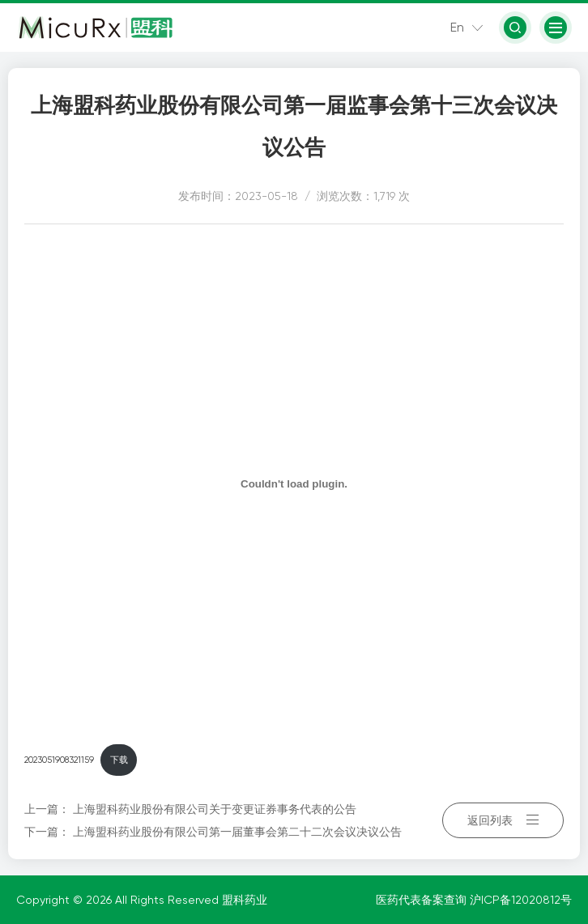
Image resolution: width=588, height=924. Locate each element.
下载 (119, 760)
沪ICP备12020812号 (521, 900)
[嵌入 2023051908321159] (294, 483)
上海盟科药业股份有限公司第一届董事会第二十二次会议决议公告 (237, 832)
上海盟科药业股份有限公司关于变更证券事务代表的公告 (215, 809)
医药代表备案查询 (423, 900)
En (457, 27)
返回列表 (503, 820)
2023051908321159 (59, 760)
